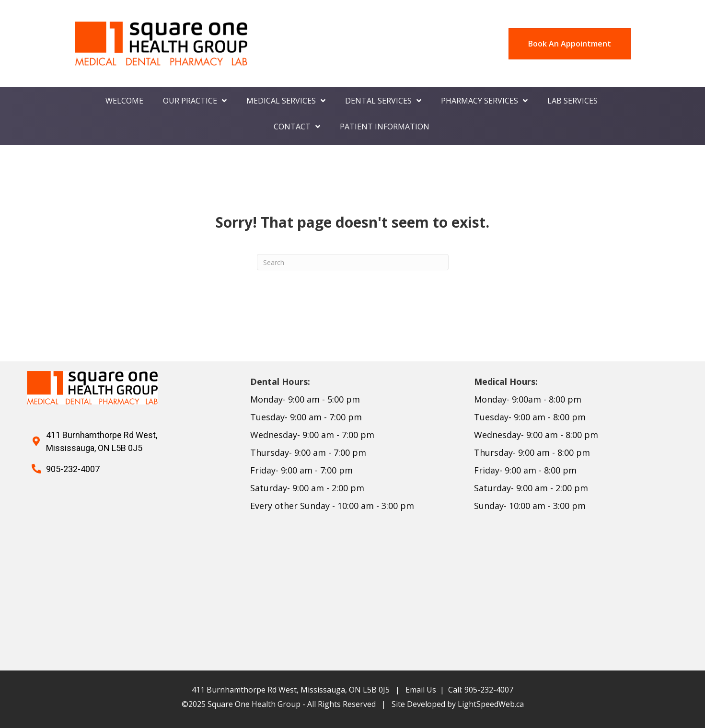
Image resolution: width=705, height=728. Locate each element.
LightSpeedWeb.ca (491, 704)
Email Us (421, 690)
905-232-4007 (73, 469)
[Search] (353, 262)
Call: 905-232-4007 (481, 690)
